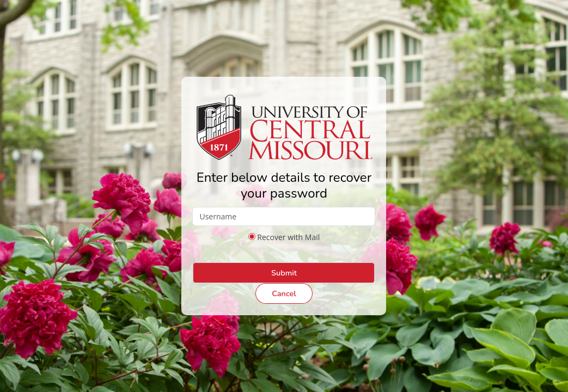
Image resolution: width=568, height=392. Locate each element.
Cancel (284, 293)
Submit (284, 273)
